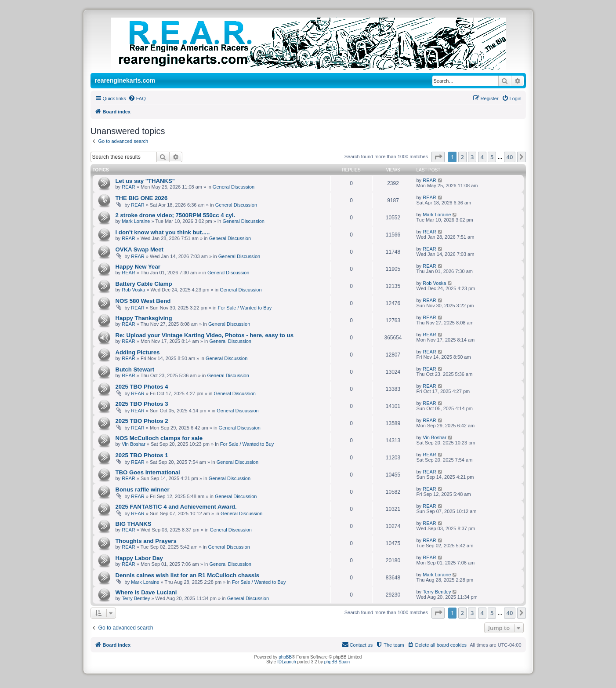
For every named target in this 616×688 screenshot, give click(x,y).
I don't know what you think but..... (163, 232)
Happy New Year (138, 267)
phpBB (285, 657)
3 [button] (472, 157)
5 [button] (492, 157)
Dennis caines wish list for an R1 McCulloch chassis (188, 575)
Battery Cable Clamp (144, 284)
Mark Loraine (136, 221)
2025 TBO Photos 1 (142, 455)
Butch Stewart (135, 369)
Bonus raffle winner (143, 490)
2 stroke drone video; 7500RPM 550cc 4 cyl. (176, 215)
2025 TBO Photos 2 (142, 421)
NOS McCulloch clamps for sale (159, 438)
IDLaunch (287, 662)
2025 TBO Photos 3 (142, 404)
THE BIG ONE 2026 (142, 198)
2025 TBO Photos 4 (142, 387)
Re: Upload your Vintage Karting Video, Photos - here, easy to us (205, 335)
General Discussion (234, 187)
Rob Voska (133, 290)
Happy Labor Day (139, 558)
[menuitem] (137, 98)
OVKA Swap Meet (140, 249)
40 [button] (510, 157)
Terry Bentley (136, 598)
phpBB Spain (337, 662)
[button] (438, 157)
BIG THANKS (134, 524)
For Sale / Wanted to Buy (245, 308)
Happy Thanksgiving (144, 318)
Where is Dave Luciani (146, 592)
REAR (129, 187)
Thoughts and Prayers (146, 541)
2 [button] (462, 157)
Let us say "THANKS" (145, 181)
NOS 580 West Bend (143, 301)
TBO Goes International (148, 472)
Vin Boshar (134, 444)
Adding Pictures (138, 352)
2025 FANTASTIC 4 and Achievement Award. (176, 507)
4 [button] (482, 157)
